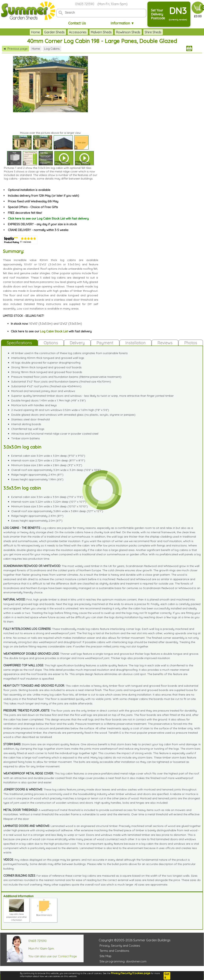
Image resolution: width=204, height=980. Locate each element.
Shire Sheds (153, 32)
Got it (167, 976)
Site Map (105, 956)
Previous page (16, 49)
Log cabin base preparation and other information (17, 915)
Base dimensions (44, 914)
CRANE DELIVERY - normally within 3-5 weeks (38, 230)
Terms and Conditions (114, 951)
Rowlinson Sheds (128, 32)
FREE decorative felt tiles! (25, 213)
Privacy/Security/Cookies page (131, 973)
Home (35, 32)
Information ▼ (122, 23)
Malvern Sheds (101, 32)
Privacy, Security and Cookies (120, 946)
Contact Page (67, 956)
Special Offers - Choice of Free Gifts (33, 207)
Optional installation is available (29, 190)
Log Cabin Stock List (54, 331)
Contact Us (77, 23)
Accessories (78, 32)
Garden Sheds (54, 32)
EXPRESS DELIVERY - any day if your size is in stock (42, 224)
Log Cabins (52, 49)
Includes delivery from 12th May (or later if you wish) (43, 196)
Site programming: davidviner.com (123, 961)
